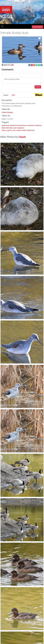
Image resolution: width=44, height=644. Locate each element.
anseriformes (23, 125)
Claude (22, 137)
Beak (11, 128)
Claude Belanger (7, 112)
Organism (21, 128)
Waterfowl (31, 130)
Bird (8, 128)
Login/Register (37, 27)
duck (8, 125)
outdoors (39, 125)
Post (38, 87)
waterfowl (31, 125)
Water (4, 128)
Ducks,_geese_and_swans (11, 130)
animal (12, 125)
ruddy (4, 125)
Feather (24, 130)
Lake (15, 128)
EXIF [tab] (13, 95)
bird (16, 125)
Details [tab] (6, 95)
